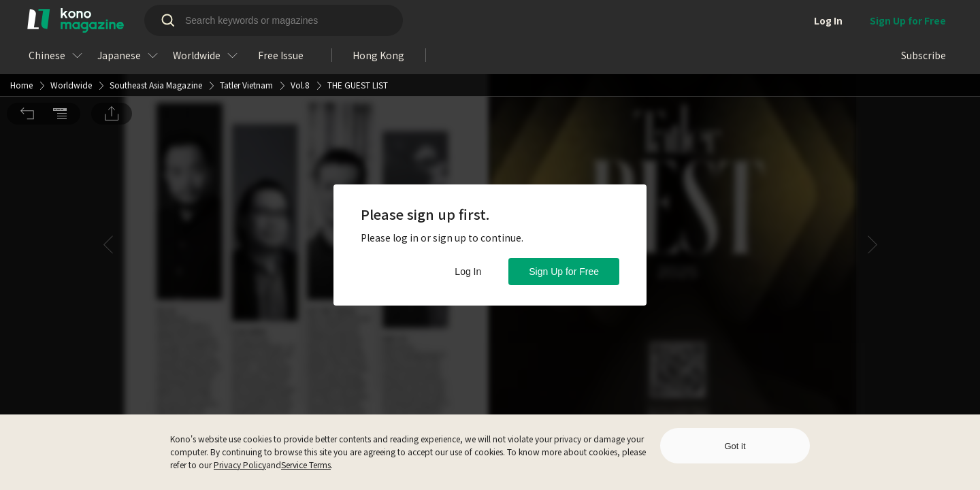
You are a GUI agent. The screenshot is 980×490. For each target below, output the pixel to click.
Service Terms (306, 464)
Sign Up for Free (564, 272)
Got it (735, 446)
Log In (468, 272)
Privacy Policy (240, 464)
